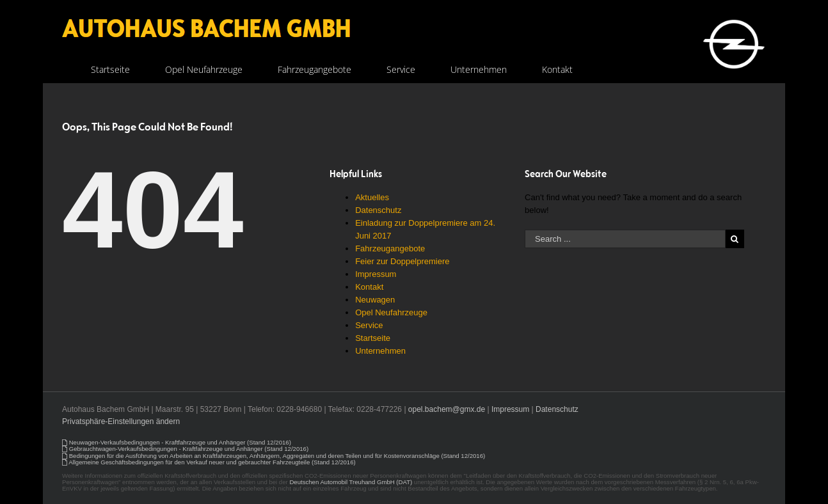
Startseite (373, 338)
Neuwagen (375, 300)
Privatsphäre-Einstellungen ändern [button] (121, 421)
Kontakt (369, 287)
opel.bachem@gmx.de (447, 409)
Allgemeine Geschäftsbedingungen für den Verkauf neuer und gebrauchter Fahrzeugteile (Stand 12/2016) (212, 462)
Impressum (376, 274)
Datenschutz (378, 210)
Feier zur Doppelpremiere (402, 261)
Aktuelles (372, 197)
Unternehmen (380, 351)
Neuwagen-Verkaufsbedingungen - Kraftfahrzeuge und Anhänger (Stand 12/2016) (180, 442)
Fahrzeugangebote (390, 248)
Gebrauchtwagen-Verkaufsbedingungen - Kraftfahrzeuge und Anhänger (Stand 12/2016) (189, 449)
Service (369, 325)
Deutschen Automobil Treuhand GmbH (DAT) (351, 482)
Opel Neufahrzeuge (391, 312)
